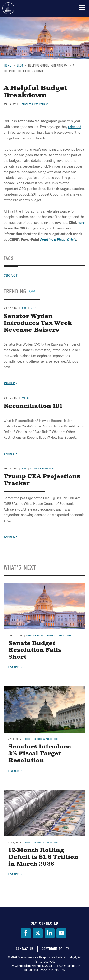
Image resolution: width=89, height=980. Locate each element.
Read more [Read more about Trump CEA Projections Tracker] (9, 537)
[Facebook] (26, 933)
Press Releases (35, 636)
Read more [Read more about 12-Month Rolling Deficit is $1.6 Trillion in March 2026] (14, 875)
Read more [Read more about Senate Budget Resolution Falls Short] (14, 668)
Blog (28, 739)
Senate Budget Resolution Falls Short (35, 650)
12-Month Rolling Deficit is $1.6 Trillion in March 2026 (43, 857)
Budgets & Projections (59, 636)
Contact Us (25, 949)
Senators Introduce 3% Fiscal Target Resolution (40, 754)
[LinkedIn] (50, 933)
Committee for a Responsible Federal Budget (8, 8)
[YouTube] (61, 933)
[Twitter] (38, 933)
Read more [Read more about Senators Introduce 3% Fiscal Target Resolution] (14, 771)
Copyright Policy (55, 949)
